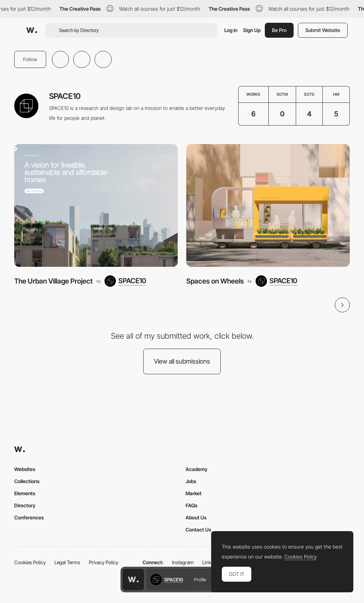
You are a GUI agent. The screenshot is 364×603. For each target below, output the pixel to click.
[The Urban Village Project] (96, 205)
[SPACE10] (125, 281)
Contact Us (198, 530)
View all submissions (182, 361)
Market (194, 493)
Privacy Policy (104, 562)
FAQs (191, 505)
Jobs (191, 481)
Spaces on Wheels (215, 281)
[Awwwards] (32, 30)
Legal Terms (67, 562)
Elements (25, 493)
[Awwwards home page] (133, 580)
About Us (196, 517)
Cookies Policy (30, 562)
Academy (197, 469)
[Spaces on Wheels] (268, 205)
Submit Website (323, 30)
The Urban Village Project (53, 281)
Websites (25, 469)
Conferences (29, 517)
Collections (27, 481)
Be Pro (279, 30)
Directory (25, 505)
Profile (200, 580)
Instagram (183, 562)
